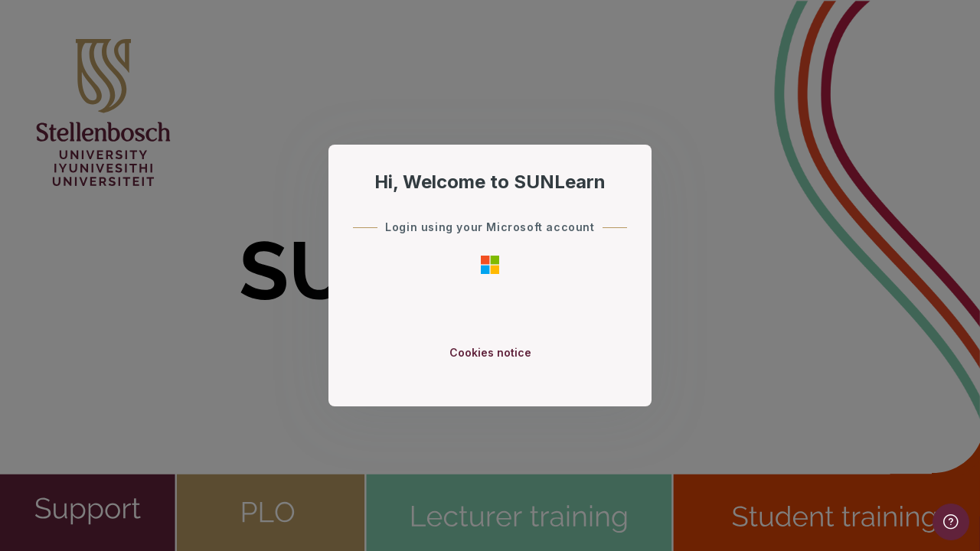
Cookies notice (490, 352)
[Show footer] (951, 522)
